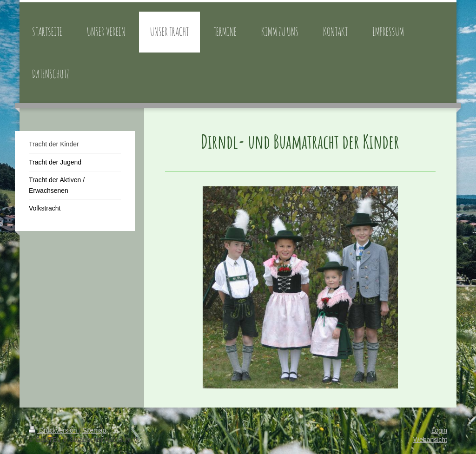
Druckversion (54, 430)
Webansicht (430, 440)
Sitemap (94, 430)
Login (439, 430)
